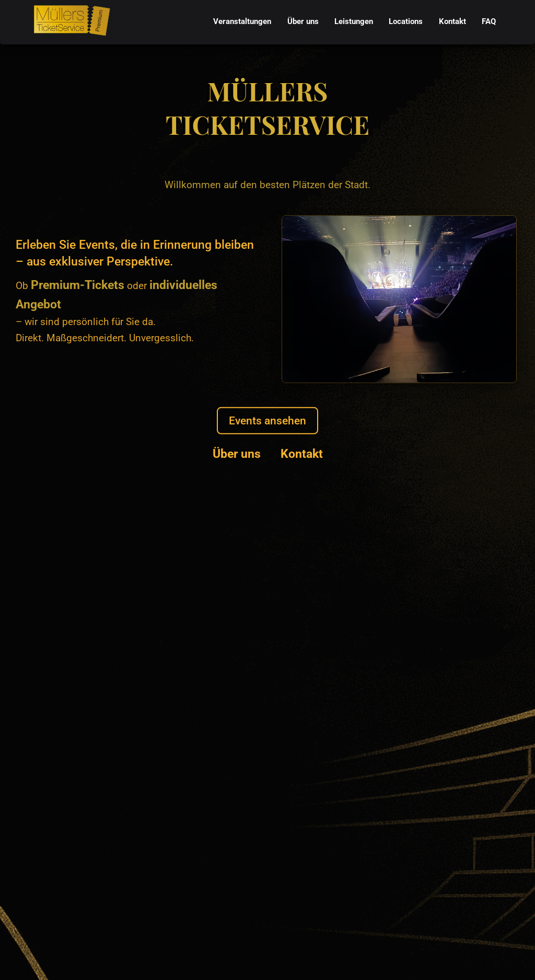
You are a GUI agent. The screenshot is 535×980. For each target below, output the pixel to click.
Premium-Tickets (78, 285)
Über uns (237, 453)
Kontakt (302, 453)
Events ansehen (267, 420)
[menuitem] (242, 22)
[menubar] (355, 22)
